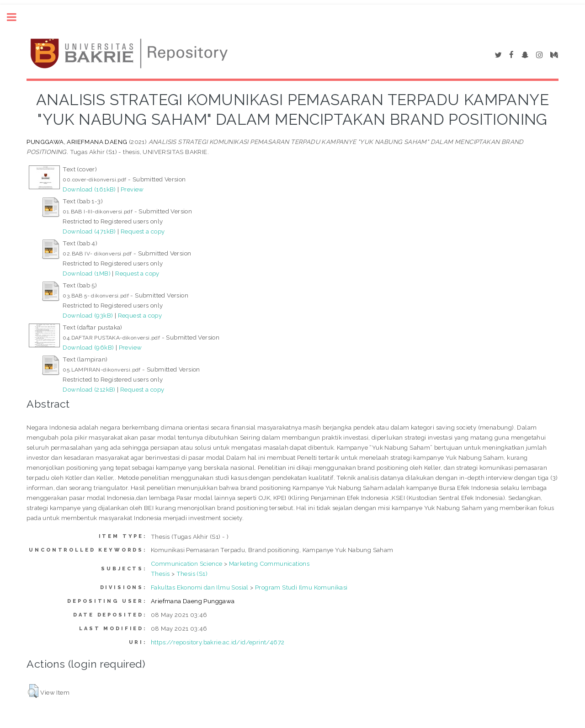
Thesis (160, 574)
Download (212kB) (89, 389)
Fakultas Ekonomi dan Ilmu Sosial (200, 587)
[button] (33, 691)
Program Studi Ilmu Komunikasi (301, 587)
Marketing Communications (269, 563)
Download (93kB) (88, 315)
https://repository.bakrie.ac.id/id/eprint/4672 (218, 642)
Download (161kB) (89, 189)
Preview (132, 189)
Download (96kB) (88, 347)
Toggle (16, 17)
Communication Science (186, 563)
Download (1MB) (87, 273)
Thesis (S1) (192, 574)
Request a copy (143, 231)
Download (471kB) (89, 231)
